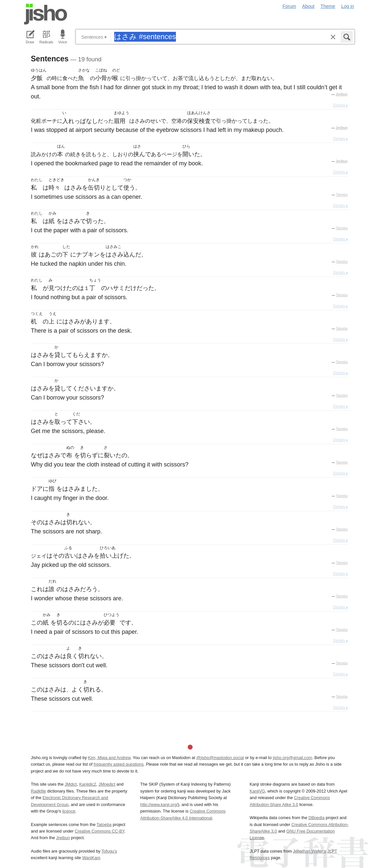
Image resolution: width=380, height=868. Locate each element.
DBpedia (317, 818)
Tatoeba (342, 195)
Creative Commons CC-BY (100, 831)
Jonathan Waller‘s (310, 851)
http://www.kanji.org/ (159, 805)
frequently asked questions (118, 764)
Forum (289, 6)
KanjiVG (257, 791)
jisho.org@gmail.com (292, 758)
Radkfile (38, 791)
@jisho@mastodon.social (220, 758)
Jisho (46, 14)
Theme (328, 6)
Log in (348, 6)
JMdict (71, 784)
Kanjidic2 (88, 784)
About (308, 6)
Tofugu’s (109, 851)
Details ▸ (341, 105)
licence (69, 811)
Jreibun (342, 94)
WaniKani (91, 858)
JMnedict (107, 784)
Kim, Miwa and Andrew (109, 758)
